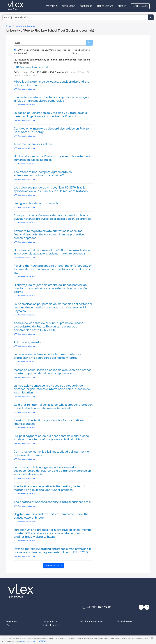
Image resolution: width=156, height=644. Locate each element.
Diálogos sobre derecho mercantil (36, 203)
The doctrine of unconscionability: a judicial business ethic (52, 502)
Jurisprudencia (50, 621)
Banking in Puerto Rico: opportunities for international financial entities (49, 422)
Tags (9, 625)
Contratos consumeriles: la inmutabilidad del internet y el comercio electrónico (52, 453)
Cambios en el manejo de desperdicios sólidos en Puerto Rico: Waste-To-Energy (51, 130)
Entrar (122, 6)
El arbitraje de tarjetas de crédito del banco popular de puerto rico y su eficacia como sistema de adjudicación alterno (50, 288)
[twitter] (141, 607)
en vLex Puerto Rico (81, 51)
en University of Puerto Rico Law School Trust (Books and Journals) (42, 51)
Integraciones (105, 6)
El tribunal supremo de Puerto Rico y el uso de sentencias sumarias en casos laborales (52, 158)
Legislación (12, 621)
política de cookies (28, 641)
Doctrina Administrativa (91, 621)
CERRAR (152, 638)
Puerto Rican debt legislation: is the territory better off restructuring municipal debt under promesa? (50, 488)
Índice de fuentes (52, 625)
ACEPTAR (43, 641)
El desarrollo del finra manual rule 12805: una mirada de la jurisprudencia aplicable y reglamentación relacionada (52, 252)
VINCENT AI (52, 6)
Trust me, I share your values (33, 144)
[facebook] (147, 607)
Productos (69, 6)
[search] (89, 43)
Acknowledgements (27, 342)
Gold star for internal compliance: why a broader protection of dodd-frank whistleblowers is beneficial (53, 406)
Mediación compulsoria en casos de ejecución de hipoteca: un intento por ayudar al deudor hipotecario (53, 372)
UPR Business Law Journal (31, 67)
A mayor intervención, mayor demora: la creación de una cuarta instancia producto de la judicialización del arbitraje (52, 217)
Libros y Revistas (125, 621)
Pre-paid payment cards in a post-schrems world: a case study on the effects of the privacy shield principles (51, 438)
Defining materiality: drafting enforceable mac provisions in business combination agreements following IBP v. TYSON (52, 551)
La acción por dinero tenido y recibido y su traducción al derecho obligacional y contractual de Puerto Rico (51, 115)
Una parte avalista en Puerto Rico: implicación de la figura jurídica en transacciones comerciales (52, 99)
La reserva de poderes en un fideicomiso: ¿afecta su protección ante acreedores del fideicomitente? (48, 356)
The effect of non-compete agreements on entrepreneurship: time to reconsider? (43, 174)
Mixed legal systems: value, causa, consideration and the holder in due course (51, 83)
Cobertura (86, 6)
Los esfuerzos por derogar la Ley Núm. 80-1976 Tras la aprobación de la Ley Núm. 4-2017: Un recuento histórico (51, 189)
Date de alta (140, 6)
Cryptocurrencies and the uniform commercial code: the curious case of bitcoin (51, 516)
